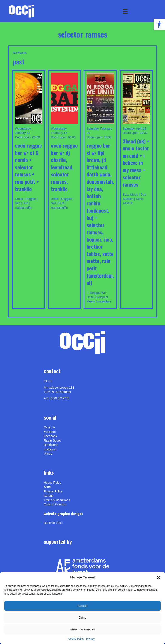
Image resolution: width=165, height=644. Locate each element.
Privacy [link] (90, 639)
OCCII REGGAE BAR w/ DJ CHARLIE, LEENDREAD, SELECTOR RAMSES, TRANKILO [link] (64, 167)
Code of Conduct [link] (55, 504)
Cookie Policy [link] (76, 639)
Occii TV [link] (50, 427)
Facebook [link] (50, 436)
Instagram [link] (50, 449)
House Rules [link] (52, 483)
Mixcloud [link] (50, 432)
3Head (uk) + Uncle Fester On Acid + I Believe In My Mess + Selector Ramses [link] (136, 163)
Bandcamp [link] (51, 445)
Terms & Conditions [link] (57, 500)
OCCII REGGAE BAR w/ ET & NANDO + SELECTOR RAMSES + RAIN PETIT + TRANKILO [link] (28, 167)
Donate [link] (49, 496)
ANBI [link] (47, 487)
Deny (82, 617)
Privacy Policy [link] (53, 491)
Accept (82, 606)
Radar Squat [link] (52, 440)
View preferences (82, 629)
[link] (159, 25)
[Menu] (125, 11)
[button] (159, 577)
